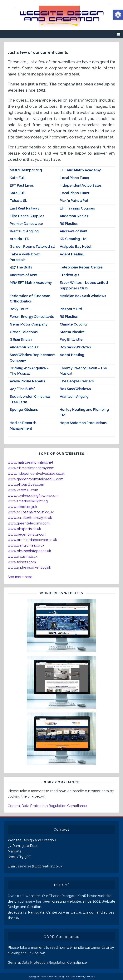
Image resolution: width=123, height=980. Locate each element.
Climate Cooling (73, 324)
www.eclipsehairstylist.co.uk (31, 512)
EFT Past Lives (22, 185)
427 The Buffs (21, 267)
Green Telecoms (24, 332)
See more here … (21, 577)
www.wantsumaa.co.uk (26, 545)
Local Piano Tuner (75, 178)
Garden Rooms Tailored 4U (32, 246)
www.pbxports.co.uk (24, 529)
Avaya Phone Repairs (27, 381)
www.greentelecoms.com (29, 523)
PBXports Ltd (71, 309)
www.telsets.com (22, 562)
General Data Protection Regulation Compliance (47, 806)
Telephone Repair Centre (81, 267)
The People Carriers (77, 381)
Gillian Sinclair (21, 339)
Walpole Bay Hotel (76, 246)
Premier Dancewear (27, 224)
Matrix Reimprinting (26, 170)
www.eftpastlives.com (26, 484)
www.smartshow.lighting (28, 501)
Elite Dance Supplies (27, 216)
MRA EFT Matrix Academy (31, 283)
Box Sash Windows (75, 347)
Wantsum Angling (24, 231)
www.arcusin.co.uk (23, 556)
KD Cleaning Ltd (73, 239)
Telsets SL (19, 201)
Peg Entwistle (71, 339)
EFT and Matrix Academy (80, 170)
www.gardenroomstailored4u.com (35, 479)
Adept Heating (72, 254)
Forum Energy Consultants (32, 317)
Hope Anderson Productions (83, 423)
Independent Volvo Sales (81, 185)
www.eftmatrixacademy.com (31, 468)
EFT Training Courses (77, 208)
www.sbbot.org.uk (22, 507)
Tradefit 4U (69, 275)
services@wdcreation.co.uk (40, 866)
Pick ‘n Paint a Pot (74, 201)
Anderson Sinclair (74, 216)
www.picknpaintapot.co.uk (29, 551)
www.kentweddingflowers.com (33, 496)
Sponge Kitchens (24, 410)
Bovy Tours (19, 309)
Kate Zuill (18, 178)
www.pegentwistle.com (27, 534)
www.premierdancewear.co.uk (32, 540)
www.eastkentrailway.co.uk (30, 518)
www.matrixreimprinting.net (30, 462)
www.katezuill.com (23, 490)
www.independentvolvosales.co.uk (36, 473)
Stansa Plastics (72, 332)
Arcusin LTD (20, 239)
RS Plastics (69, 224)
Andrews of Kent (74, 231)
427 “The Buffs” (22, 389)
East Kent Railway (25, 208)
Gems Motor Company (29, 324)
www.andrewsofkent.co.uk (29, 567)
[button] (118, 15)
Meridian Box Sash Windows (83, 296)
